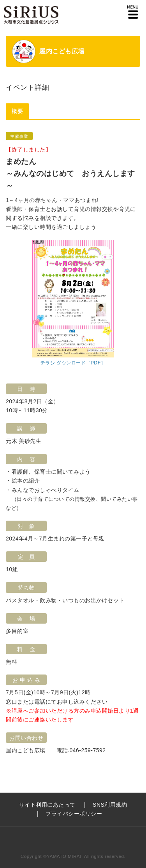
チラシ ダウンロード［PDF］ (73, 363)
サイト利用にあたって (47, 805)
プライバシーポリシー (74, 814)
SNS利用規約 (110, 805)
